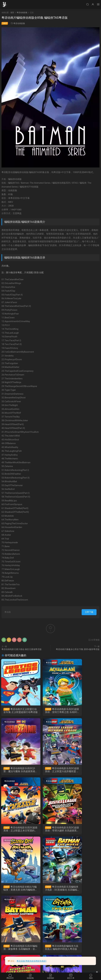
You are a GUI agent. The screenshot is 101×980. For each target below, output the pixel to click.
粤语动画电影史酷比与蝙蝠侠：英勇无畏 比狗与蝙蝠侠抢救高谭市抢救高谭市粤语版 (17, 830)
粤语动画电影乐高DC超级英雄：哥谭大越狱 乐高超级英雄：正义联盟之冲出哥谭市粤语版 (84, 771)
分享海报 (94, 640)
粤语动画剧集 (19, 23)
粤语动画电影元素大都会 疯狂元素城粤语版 (22, 649)
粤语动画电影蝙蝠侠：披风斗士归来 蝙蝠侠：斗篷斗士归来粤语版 (50, 890)
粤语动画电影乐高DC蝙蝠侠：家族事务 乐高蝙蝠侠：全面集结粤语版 (84, 830)
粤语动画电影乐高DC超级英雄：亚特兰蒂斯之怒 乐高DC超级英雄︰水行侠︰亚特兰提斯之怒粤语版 (50, 711)
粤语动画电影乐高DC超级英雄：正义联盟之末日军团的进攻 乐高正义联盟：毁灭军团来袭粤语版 (50, 771)
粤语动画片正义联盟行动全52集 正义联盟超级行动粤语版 (17, 711)
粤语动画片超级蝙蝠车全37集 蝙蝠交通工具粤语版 (84, 890)
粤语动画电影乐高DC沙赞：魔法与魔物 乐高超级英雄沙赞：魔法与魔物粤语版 (84, 711)
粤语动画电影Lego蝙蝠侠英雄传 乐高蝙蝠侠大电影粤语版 (50, 950)
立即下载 (89, 612)
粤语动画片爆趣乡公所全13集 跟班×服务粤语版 (78, 649)
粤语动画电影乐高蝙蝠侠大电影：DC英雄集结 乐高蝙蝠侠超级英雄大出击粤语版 (50, 830)
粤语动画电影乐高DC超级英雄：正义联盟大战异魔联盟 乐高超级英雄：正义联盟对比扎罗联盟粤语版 (17, 771)
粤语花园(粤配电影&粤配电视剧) (31, 961)
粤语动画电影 (44, 663)
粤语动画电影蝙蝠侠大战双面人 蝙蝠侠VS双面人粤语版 (17, 890)
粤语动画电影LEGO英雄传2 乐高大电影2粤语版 (17, 950)
